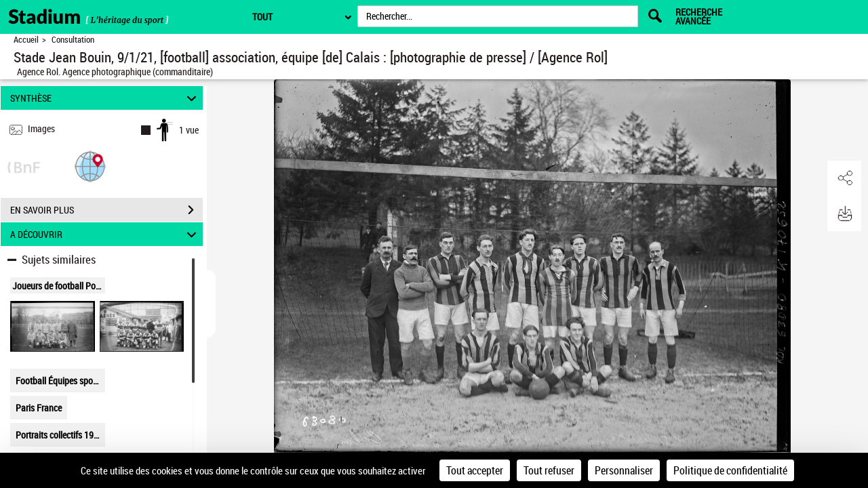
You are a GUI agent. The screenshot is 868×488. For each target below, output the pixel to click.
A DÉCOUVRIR (105, 234)
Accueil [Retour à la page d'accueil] (26, 40)
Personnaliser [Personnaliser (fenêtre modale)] (624, 470)
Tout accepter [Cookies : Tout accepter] (475, 470)
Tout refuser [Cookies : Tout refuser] (549, 470)
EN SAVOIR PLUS (106, 210)
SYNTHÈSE (105, 98)
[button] (90, 166)
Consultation (73, 40)
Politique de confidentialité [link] (730, 470)
